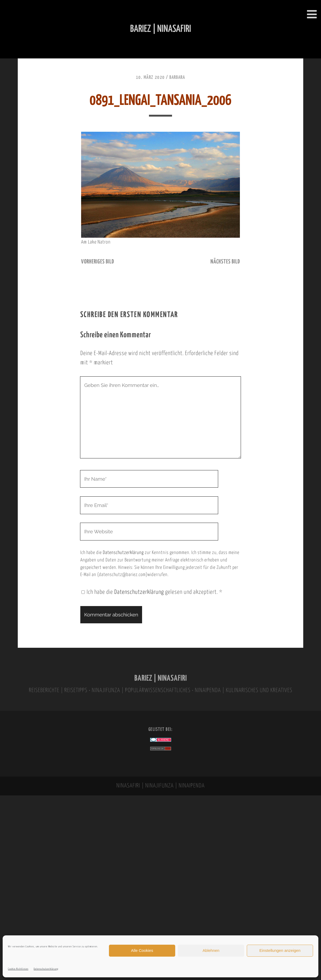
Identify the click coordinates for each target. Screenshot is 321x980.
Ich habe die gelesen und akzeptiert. (152, 592)
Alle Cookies (142, 950)
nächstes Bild (225, 262)
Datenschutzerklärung (46, 969)
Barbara (177, 78)
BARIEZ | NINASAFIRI (161, 678)
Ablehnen (211, 950)
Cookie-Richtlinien (18, 969)
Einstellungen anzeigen (280, 950)
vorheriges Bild (98, 262)
